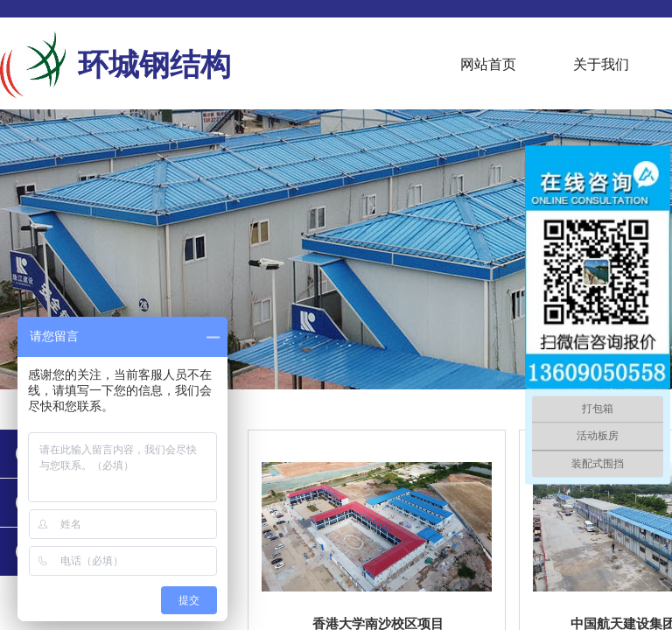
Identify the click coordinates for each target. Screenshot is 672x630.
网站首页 (488, 64)
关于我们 (601, 64)
